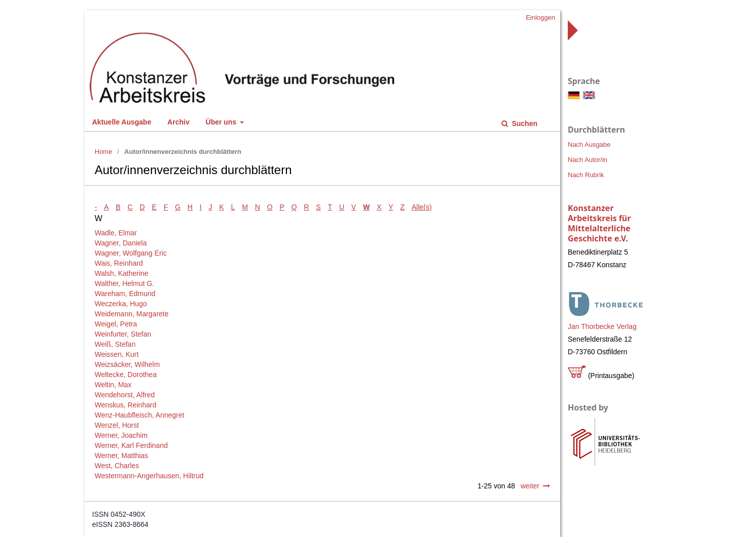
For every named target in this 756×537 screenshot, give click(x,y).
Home (103, 152)
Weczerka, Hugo (121, 304)
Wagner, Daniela (121, 243)
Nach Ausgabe (589, 144)
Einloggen (540, 17)
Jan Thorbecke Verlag (602, 326)
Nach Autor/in (587, 160)
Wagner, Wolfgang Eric (131, 253)
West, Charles (117, 466)
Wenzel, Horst (117, 425)
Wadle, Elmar (116, 233)
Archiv (179, 122)
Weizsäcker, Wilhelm (127, 364)
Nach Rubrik (586, 175)
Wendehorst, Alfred (125, 395)
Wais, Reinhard (119, 263)
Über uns (222, 122)
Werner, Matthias (121, 456)
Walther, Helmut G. (124, 283)
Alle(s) (422, 207)
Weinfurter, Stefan (123, 334)
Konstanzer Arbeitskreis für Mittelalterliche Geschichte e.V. (599, 223)
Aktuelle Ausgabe (122, 122)
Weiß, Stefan (115, 344)
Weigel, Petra (116, 324)
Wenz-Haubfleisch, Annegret (139, 415)
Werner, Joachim (121, 435)
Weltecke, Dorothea (126, 375)
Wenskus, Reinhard (125, 405)
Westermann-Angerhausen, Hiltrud (149, 476)
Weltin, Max (113, 385)
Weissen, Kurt (117, 354)
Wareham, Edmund (125, 294)
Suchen (524, 123)
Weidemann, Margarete (132, 314)
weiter (530, 486)
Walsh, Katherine (121, 273)
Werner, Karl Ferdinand (131, 445)
